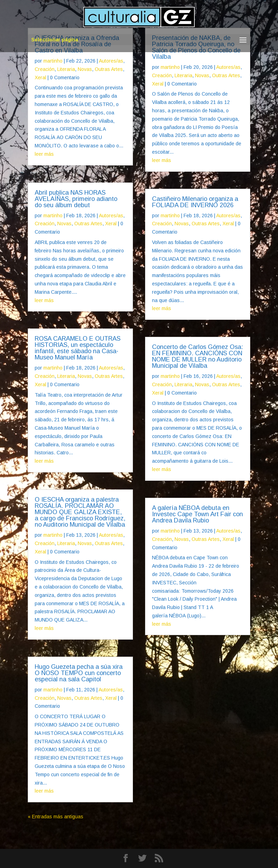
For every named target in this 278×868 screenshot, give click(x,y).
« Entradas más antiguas (56, 817)
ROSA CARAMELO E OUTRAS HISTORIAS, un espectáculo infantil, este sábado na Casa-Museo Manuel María (78, 348)
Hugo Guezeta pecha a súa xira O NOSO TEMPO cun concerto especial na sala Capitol (79, 673)
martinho (53, 61)
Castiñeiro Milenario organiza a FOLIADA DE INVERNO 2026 (195, 202)
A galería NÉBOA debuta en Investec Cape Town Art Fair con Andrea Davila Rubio (197, 514)
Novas (85, 69)
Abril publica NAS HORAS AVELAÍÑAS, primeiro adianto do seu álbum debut (76, 199)
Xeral (40, 78)
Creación (45, 69)
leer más (44, 154)
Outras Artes (109, 69)
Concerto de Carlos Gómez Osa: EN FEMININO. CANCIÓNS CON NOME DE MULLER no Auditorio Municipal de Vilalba (197, 356)
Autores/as (111, 61)
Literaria (66, 69)
